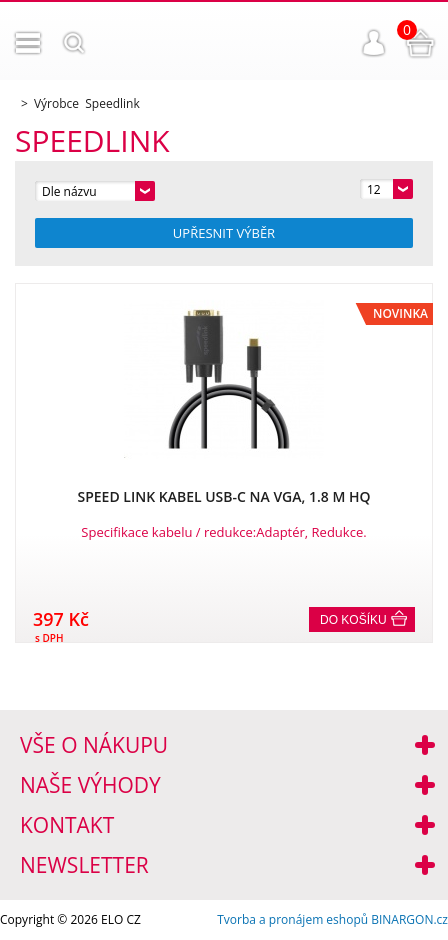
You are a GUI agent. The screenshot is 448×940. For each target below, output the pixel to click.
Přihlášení (374, 43)
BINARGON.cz (409, 919)
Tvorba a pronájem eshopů (292, 919)
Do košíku (353, 620)
